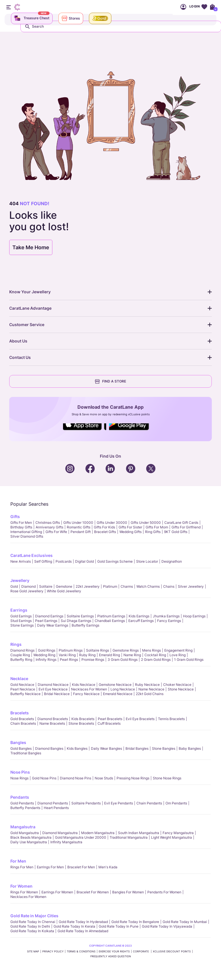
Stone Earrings (22, 625)
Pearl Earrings (46, 621)
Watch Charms (148, 586)
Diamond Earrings (49, 616)
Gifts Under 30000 (112, 523)
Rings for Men (22, 867)
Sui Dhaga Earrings (76, 621)
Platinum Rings (71, 650)
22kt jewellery (88, 586)
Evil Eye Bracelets (140, 719)
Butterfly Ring (21, 660)
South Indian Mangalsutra (139, 833)
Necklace (19, 679)
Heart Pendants (56, 808)
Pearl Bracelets (110, 719)
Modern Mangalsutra (98, 833)
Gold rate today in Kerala (74, 926)
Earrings (19, 610)
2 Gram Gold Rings (156, 660)
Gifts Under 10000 (78, 523)
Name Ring (132, 655)
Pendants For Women (164, 892)
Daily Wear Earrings (53, 625)
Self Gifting (43, 561)
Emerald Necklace (118, 694)
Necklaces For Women (89, 689)
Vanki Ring (67, 655)
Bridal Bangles (137, 748)
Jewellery (20, 580)
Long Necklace (123, 689)
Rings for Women (24, 892)
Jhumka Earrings (166, 616)
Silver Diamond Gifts (27, 536)
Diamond (28, 586)
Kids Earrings (139, 616)
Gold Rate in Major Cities (34, 916)
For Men (18, 861)
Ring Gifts (153, 532)
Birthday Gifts (21, 527)
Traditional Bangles (26, 753)
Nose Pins (20, 772)
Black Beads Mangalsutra (31, 837)
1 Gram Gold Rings (189, 660)
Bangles (18, 742)
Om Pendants (176, 803)
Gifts (15, 516)
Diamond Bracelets (53, 719)
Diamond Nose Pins (76, 778)
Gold (14, 586)
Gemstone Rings (126, 650)
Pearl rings (69, 660)
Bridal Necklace (57, 694)
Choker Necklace (177, 685)
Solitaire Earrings (80, 616)
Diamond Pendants (53, 803)
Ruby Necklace (147, 685)
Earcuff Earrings (141, 621)
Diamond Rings (22, 650)
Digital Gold (84, 561)
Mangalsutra (23, 827)
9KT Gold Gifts (176, 532)
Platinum (110, 586)
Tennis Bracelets (171, 719)
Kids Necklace (84, 685)
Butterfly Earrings (85, 625)
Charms (127, 586)
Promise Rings (93, 660)
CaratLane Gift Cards (181, 523)
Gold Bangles (21, 748)
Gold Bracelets (22, 719)
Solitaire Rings (98, 650)
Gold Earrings (21, 616)
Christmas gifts (48, 523)
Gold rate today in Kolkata (32, 931)
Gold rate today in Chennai (33, 922)
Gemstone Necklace (115, 685)
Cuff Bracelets (109, 723)
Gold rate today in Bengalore (135, 922)
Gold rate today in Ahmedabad (83, 931)
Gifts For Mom (157, 527)
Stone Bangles (164, 748)
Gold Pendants (22, 803)
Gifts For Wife (56, 532)
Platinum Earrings (111, 616)
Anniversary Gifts (49, 527)
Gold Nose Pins (44, 778)
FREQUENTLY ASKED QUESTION (111, 956)
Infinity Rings (46, 660)
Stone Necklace (181, 689)
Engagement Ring (178, 650)
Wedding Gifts (130, 532)
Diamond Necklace (53, 685)
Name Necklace (151, 689)
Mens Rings (152, 650)
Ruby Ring (87, 655)
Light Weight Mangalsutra (172, 837)
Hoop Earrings (194, 616)
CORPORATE (141, 951)
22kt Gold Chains (150, 694)
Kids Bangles (77, 748)
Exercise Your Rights (114, 951)
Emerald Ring (109, 655)
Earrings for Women (57, 892)
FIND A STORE (110, 381)
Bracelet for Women (93, 892)
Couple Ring (20, 655)
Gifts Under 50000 (146, 523)
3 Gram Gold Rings (123, 660)
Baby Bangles (190, 748)
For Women (21, 886)
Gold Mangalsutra (25, 833)
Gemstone (64, 586)
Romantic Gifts (79, 527)
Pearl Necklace (23, 689)
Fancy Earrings (169, 621)
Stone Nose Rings (167, 778)
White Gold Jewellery (64, 591)
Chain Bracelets (23, 723)
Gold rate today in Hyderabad (83, 922)
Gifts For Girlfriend (186, 527)
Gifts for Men (21, 523)
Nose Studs (104, 778)
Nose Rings (19, 778)
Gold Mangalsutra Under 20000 (81, 837)
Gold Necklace (22, 685)
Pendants (20, 797)
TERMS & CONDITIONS (81, 951)
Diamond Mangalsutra (60, 833)
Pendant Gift (81, 532)
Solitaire (46, 586)
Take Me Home (31, 247)
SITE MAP (33, 951)
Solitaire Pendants (86, 803)
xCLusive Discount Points (172, 951)
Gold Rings (47, 650)
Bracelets (20, 713)
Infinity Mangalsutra (66, 842)
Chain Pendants (149, 803)
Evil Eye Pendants (119, 803)
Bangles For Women (128, 892)
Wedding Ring (44, 655)
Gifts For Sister (130, 527)
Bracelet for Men (81, 867)
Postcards (64, 561)
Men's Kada (108, 867)
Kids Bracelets (83, 719)
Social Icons (85, 431)
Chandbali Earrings (110, 621)
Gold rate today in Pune (119, 926)
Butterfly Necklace (25, 694)
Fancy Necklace (86, 694)
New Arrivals (21, 561)
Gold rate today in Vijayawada (167, 926)
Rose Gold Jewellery (27, 591)
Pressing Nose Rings (133, 778)
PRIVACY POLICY (53, 951)
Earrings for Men (50, 867)
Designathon (172, 561)
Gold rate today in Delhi (30, 926)
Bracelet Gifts (105, 532)
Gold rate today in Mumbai (185, 922)
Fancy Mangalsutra (178, 833)
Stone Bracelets (81, 723)
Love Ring (178, 655)
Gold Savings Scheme (115, 561)
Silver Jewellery (191, 586)
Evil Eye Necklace (53, 689)
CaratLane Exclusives (32, 555)
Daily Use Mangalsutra (29, 842)
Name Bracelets (52, 723)
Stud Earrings (21, 621)
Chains (169, 586)
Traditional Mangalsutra (129, 837)
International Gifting (26, 532)
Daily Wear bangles (106, 748)
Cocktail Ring (155, 655)
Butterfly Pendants (25, 808)
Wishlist (204, 7)
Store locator (147, 561)
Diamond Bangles (49, 748)
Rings (16, 644)
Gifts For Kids (104, 527)
